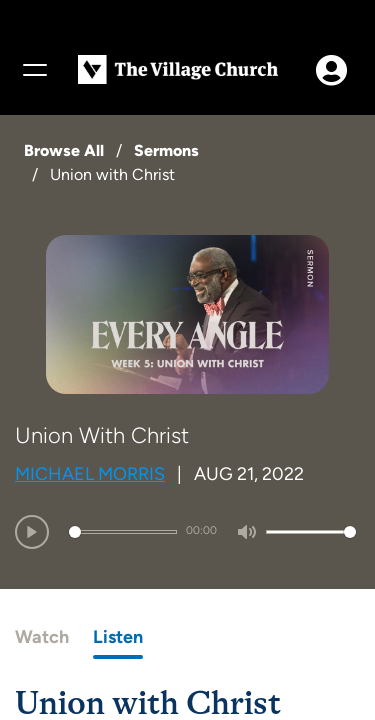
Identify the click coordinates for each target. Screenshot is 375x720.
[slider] (123, 532)
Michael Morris (90, 474)
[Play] (32, 532)
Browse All (64, 150)
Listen (118, 637)
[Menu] (34, 70)
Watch (42, 637)
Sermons (166, 150)
